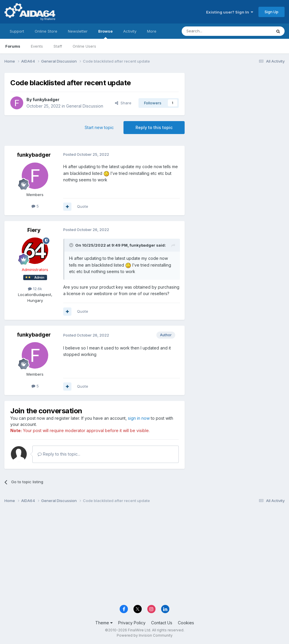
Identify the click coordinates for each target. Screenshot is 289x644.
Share (123, 103)
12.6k (35, 289)
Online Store (46, 31)
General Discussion (85, 106)
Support (17, 31)
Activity (130, 31)
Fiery (34, 230)
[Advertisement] (238, 112)
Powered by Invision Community (145, 635)
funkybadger (46, 99)
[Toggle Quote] (72, 245)
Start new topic (99, 127)
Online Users (84, 46)
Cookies (186, 623)
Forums (13, 46)
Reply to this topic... (59, 454)
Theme (104, 623)
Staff (58, 46)
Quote (83, 206)
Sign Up (272, 12)
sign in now (139, 418)
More (152, 31)
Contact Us (162, 623)
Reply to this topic (154, 127)
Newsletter (78, 31)
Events (37, 46)
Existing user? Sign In (230, 12)
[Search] (212, 31)
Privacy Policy (132, 623)
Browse (105, 34)
